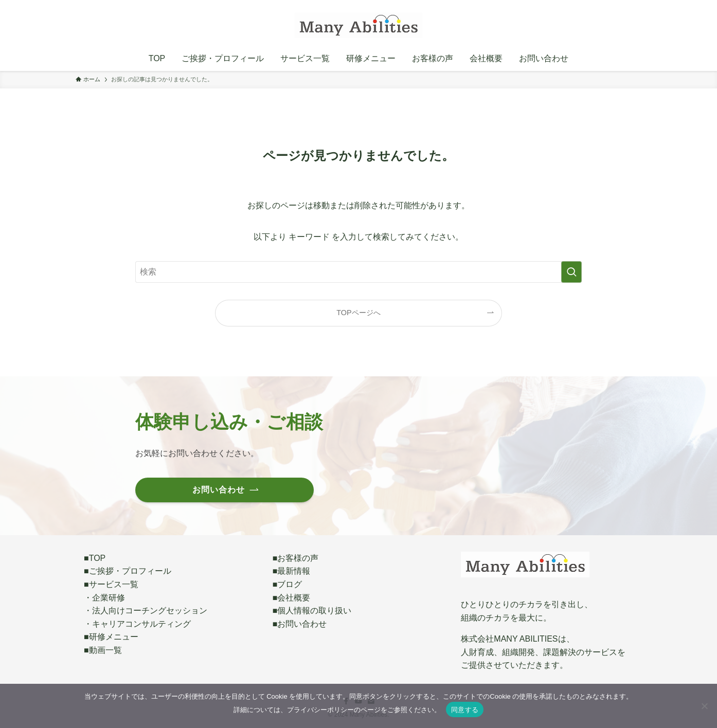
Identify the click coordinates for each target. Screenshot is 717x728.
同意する (465, 710)
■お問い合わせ (300, 624)
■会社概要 (292, 598)
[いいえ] (704, 706)
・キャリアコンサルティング (137, 624)
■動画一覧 (103, 650)
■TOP (95, 558)
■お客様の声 (296, 558)
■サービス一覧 (111, 584)
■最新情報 (292, 571)
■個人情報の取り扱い (312, 611)
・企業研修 (104, 598)
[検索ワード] (359, 272)
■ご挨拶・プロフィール (128, 571)
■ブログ (288, 584)
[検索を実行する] (571, 272)
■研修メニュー (111, 637)
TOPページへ (358, 313)
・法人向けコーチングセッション (146, 611)
